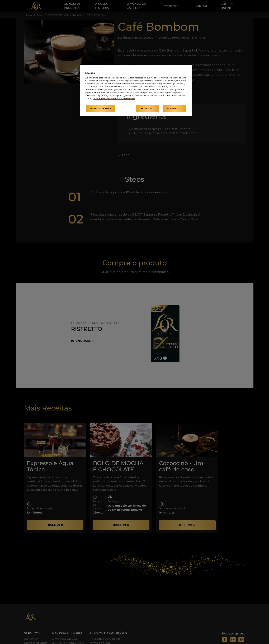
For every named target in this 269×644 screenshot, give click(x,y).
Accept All (174, 108)
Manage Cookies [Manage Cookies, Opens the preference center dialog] (100, 108)
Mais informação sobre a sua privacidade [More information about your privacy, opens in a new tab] (114, 99)
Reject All (147, 108)
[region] (136, 90)
